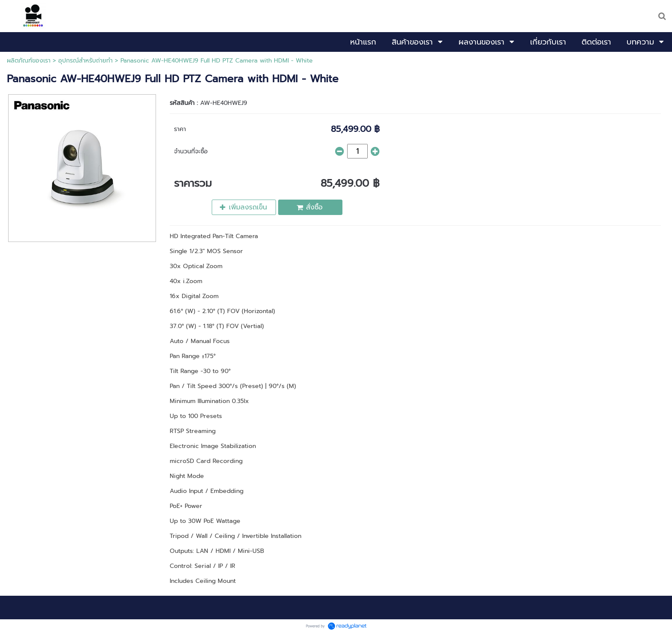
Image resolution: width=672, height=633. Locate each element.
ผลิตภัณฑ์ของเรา (29, 61)
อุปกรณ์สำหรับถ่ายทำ (85, 61)
